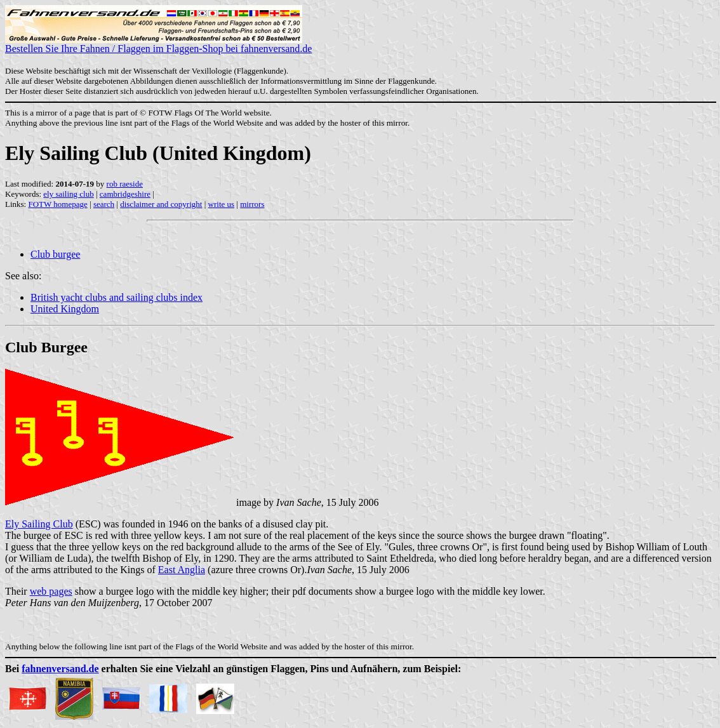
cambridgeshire (125, 194)
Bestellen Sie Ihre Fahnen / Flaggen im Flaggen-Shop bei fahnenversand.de (158, 44)
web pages (51, 591)
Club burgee (55, 254)
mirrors (252, 204)
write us (222, 204)
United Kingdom (65, 309)
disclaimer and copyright (161, 204)
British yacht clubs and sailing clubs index (117, 297)
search (104, 204)
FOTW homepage (57, 204)
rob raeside (125, 184)
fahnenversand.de (60, 669)
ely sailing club (68, 194)
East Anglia (182, 570)
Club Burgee (46, 347)
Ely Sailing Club (39, 524)
